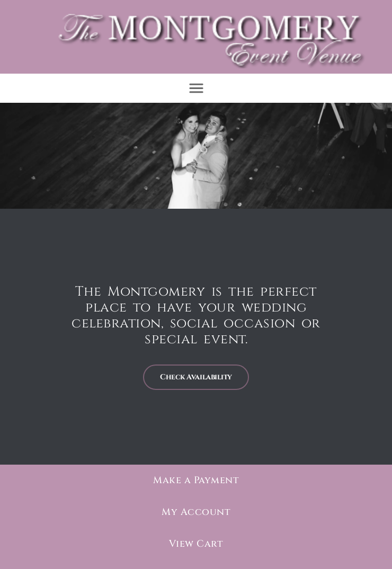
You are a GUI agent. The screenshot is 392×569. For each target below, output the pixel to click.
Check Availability (196, 376)
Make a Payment (196, 480)
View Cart (196, 543)
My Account (196, 512)
